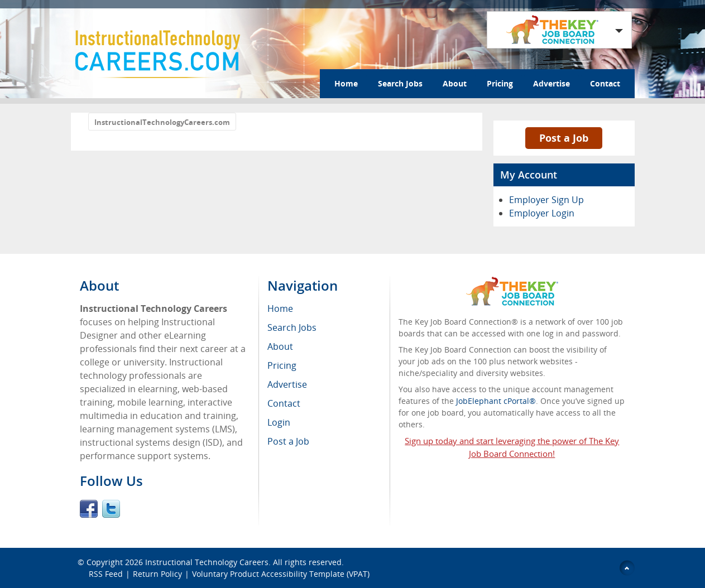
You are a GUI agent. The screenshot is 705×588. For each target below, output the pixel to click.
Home (346, 83)
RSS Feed (106, 574)
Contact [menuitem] (284, 403)
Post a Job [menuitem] (288, 441)
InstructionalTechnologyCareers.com (162, 122)
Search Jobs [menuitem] (292, 327)
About (455, 83)
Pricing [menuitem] (282, 365)
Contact (605, 83)
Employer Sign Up (546, 200)
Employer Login (542, 213)
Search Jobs (400, 83)
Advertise (551, 83)
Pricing (500, 83)
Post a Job (564, 138)
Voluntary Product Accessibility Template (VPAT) (281, 574)
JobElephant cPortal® (496, 401)
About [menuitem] (280, 346)
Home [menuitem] (280, 309)
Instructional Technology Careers (207, 562)
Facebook (89, 509)
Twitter (111, 509)
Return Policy (157, 574)
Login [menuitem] (279, 422)
